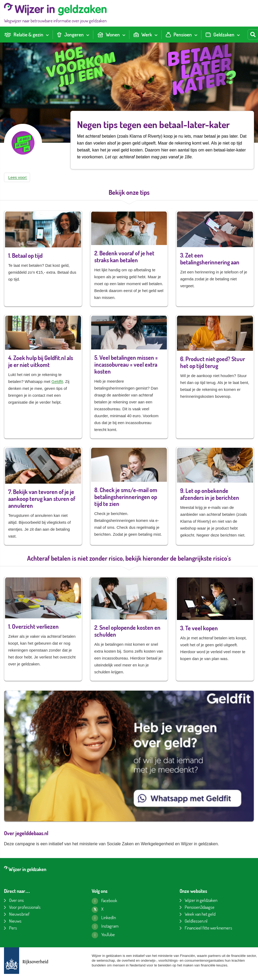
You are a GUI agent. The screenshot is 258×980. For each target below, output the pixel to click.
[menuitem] (26, 35)
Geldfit (57, 381)
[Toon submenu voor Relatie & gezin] (47, 35)
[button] (17, 177)
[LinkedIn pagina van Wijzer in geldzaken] (104, 918)
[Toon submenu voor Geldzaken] (238, 35)
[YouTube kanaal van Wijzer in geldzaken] (103, 935)
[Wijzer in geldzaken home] (55, 13)
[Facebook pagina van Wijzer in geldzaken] (104, 901)
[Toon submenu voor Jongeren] (88, 35)
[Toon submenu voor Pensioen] (196, 35)
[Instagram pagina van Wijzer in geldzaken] (105, 927)
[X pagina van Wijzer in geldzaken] (98, 910)
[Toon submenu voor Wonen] (124, 35)
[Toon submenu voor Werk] (156, 35)
